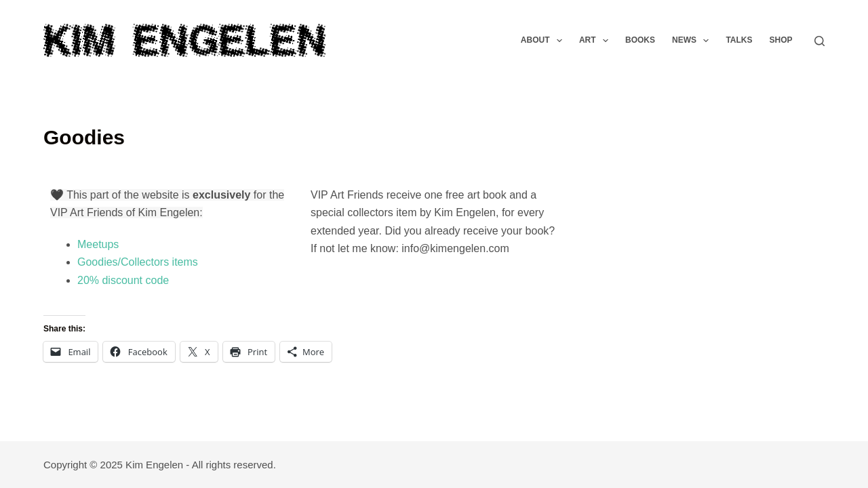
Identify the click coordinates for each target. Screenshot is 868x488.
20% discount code (123, 280)
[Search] (820, 41)
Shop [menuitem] (781, 40)
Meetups (98, 244)
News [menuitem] (693, 41)
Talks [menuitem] (739, 40)
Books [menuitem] (640, 40)
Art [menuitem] (596, 41)
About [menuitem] (544, 41)
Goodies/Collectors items (138, 262)
